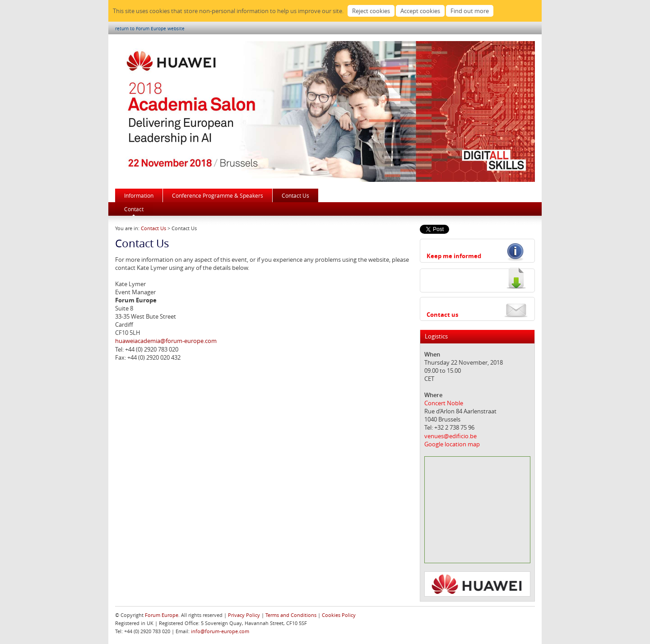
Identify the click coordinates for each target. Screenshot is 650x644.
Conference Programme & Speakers (218, 195)
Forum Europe (162, 615)
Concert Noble (444, 403)
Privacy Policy (244, 615)
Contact (134, 209)
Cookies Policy (339, 615)
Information (139, 195)
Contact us (442, 315)
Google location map (452, 444)
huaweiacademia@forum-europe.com (166, 341)
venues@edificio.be (450, 436)
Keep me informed (454, 256)
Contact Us (295, 195)
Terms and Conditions (291, 615)
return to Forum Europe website (150, 29)
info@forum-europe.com (220, 631)
